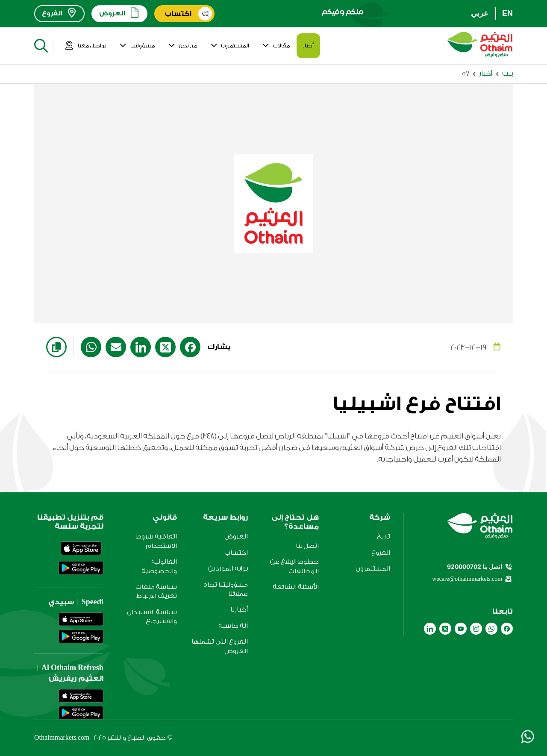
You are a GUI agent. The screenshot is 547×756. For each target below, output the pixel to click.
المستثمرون (230, 46)
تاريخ (384, 537)
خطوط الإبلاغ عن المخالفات (294, 566)
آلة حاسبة (233, 626)
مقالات (276, 46)
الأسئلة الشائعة (296, 587)
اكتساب (236, 553)
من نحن (183, 46)
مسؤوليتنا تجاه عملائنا (226, 589)
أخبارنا (239, 610)
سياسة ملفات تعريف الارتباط (156, 591)
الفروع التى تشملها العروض (220, 646)
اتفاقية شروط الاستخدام (156, 541)
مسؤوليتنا (137, 46)
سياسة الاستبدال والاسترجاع (152, 617)
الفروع (381, 553)
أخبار (308, 46)
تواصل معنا (86, 46)
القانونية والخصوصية (159, 566)
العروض (236, 537)
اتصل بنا (307, 546)
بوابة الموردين (228, 569)
